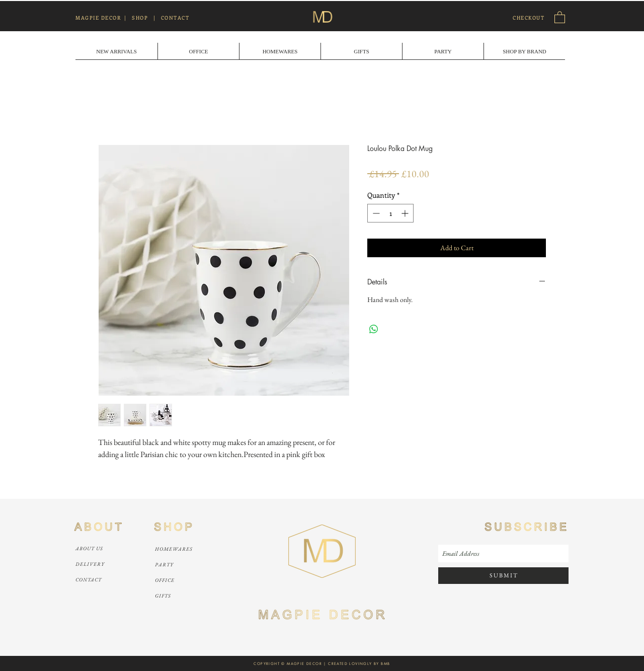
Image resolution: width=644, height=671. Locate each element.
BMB (385, 664)
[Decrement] (375, 213)
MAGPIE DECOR (98, 18)
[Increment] (406, 213)
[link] (560, 17)
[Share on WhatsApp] (374, 329)
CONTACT (175, 18)
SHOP (140, 18)
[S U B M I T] (503, 576)
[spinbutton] (390, 213)
